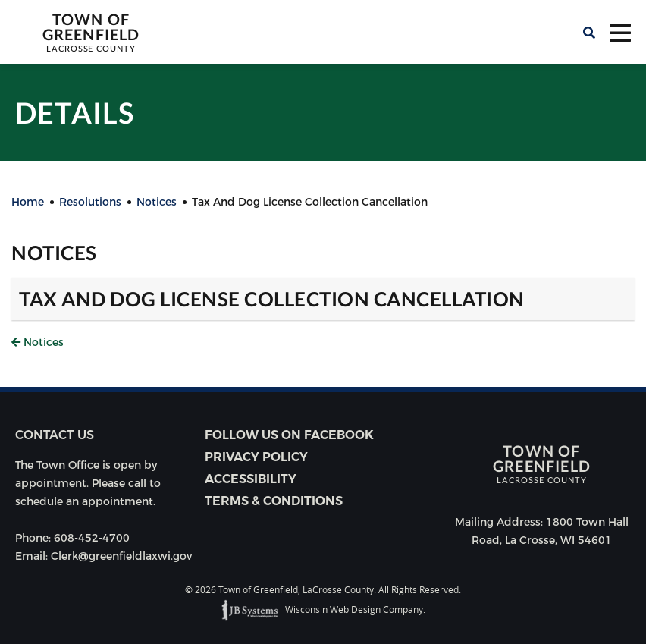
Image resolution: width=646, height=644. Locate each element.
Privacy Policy (256, 457)
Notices (38, 342)
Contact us (55, 435)
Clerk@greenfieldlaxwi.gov (121, 556)
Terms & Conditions (274, 501)
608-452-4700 (92, 538)
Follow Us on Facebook (289, 435)
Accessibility (251, 479)
